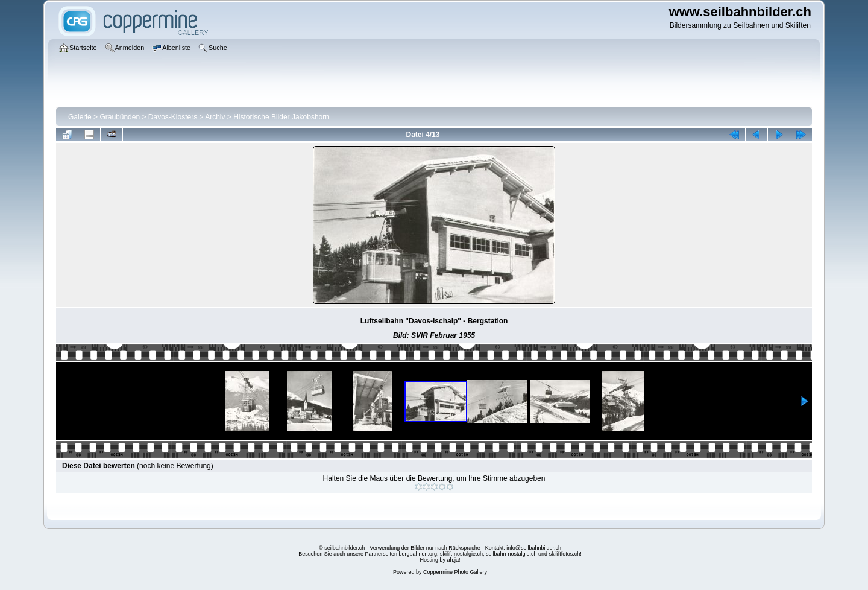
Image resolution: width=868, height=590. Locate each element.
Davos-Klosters (173, 117)
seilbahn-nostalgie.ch (511, 554)
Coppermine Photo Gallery (455, 572)
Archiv (215, 117)
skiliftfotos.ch (565, 554)
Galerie (80, 117)
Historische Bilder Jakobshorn (281, 117)
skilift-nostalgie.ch (461, 554)
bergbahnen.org (418, 554)
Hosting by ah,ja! (440, 560)
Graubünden (120, 117)
